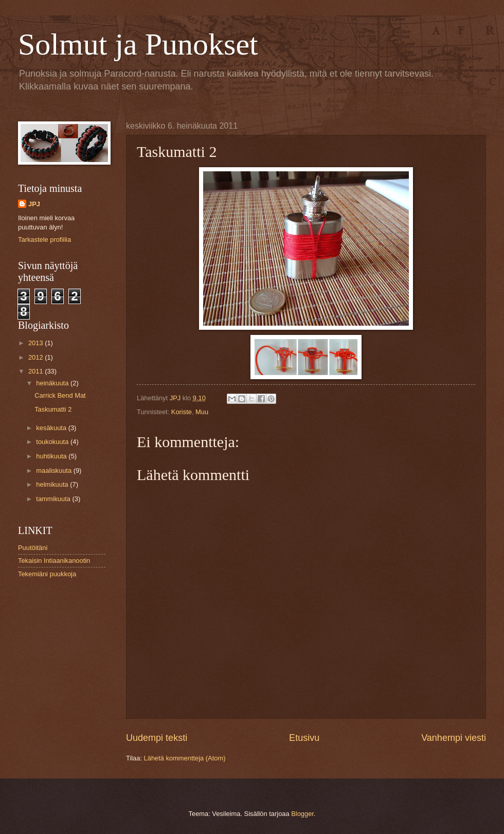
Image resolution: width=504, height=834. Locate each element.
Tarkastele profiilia (44, 239)
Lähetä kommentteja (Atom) (185, 758)
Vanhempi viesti (454, 738)
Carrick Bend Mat (60, 395)
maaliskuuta (55, 471)
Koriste (182, 412)
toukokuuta (53, 442)
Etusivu (304, 738)
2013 (37, 343)
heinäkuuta (53, 383)
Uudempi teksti (157, 738)
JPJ (34, 204)
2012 (37, 357)
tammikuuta (54, 499)
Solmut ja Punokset (138, 44)
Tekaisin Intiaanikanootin (54, 561)
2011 (37, 371)
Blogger (302, 814)
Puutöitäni (33, 548)
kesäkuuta (52, 428)
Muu (202, 412)
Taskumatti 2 (53, 409)
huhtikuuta (52, 456)
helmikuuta (53, 484)
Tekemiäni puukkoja (47, 574)
